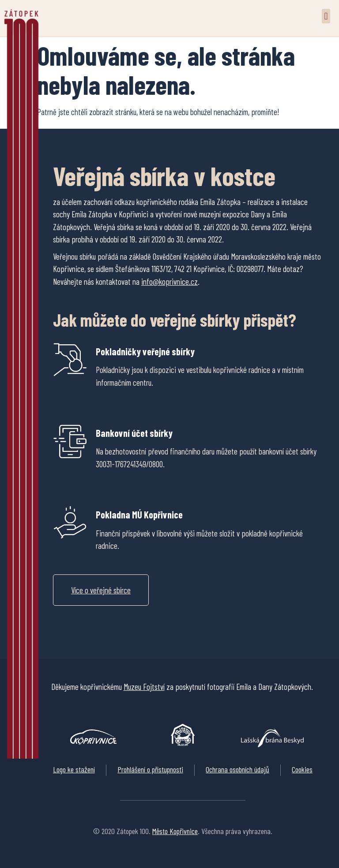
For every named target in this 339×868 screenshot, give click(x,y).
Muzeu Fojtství (144, 687)
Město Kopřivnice (175, 831)
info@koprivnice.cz (169, 281)
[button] (326, 16)
